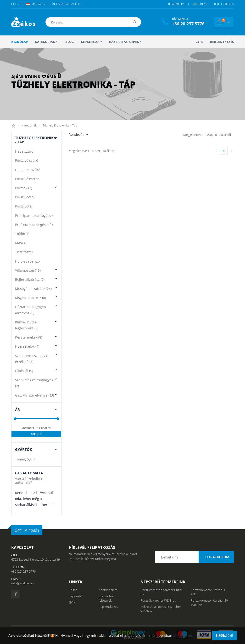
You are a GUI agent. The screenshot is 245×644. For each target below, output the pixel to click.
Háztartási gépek (124, 42)
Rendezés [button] (77, 135)
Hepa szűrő (24, 151)
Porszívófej (24, 206)
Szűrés (36, 434)
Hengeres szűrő (28, 170)
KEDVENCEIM (176, 4)
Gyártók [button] (24, 449)
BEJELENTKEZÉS (224, 4)
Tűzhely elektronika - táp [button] (36, 140)
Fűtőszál (24, 371)
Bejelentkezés (222, 42)
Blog (70, 42)
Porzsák (24, 188)
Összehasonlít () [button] (67, 4)
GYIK (199, 42)
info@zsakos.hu (22, 583)
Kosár (73, 590)
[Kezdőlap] (13, 125)
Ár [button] (17, 409)
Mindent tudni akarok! (191, 635)
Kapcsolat (76, 596)
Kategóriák (45, 42)
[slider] (15, 419)
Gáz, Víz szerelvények (34, 395)
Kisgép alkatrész (31, 298)
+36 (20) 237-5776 (23, 571)
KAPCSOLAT (199, 4)
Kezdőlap (19, 42)
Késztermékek (29, 337)
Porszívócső (24, 197)
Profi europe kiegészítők (34, 225)
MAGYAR (35, 4)
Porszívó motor (27, 179)
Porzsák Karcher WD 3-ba (158, 600)
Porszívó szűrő (27, 160)
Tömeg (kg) (25, 459)
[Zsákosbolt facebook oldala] (16, 594)
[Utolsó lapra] (231, 151)
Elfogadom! (225, 635)
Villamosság (28, 270)
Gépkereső (90, 42)
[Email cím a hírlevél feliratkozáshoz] (194, 557)
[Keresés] (135, 22)
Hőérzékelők (27, 346)
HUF (14, 4)
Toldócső (22, 234)
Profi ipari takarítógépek (34, 216)
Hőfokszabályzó (27, 261)
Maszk (20, 243)
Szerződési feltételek (106, 598)
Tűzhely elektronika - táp (60, 125)
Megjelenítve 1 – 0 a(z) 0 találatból (207, 135)
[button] (71, 22)
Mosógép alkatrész (33, 289)
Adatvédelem (108, 590)
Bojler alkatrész (30, 279)
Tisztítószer (24, 252)
